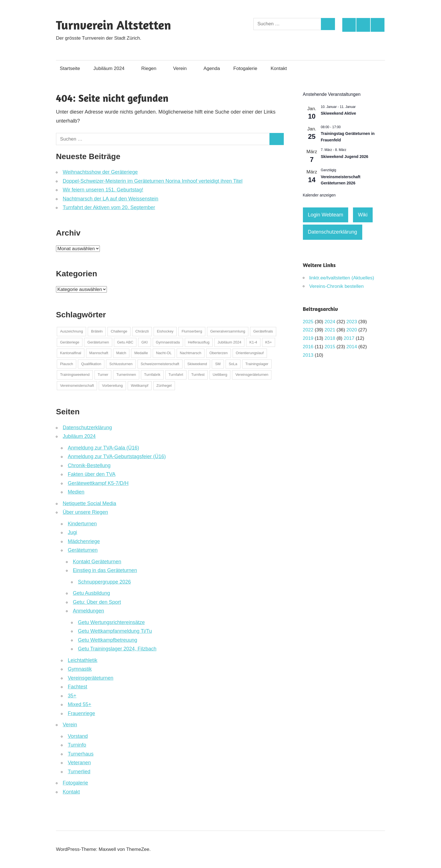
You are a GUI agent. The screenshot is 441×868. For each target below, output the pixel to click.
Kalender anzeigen (319, 195)
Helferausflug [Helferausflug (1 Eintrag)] (199, 342)
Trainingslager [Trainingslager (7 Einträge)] (257, 364)
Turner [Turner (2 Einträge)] (103, 375)
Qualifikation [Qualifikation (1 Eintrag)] (91, 364)
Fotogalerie (245, 68)
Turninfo (77, 745)
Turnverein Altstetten (113, 25)
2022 (308, 330)
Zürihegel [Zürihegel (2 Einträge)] (164, 386)
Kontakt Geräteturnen (97, 562)
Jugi (72, 532)
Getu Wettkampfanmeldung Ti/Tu (115, 631)
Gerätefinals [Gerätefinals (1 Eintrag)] (263, 331)
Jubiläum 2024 (112, 68)
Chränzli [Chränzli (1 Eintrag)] (142, 331)
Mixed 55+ (80, 704)
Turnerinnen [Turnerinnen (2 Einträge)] (126, 375)
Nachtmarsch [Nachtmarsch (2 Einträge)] (191, 353)
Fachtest (77, 687)
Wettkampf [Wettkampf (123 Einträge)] (139, 386)
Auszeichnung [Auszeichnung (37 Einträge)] (71, 331)
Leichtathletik (83, 660)
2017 (349, 338)
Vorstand (78, 736)
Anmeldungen (88, 611)
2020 (352, 330)
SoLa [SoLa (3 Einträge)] (233, 364)
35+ (72, 696)
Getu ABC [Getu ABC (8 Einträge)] (125, 342)
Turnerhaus (81, 754)
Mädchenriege (84, 541)
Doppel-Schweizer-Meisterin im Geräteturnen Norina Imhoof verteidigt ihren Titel (153, 181)
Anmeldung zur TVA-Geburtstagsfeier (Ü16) (117, 456)
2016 (308, 347)
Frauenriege (81, 713)
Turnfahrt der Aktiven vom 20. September (109, 207)
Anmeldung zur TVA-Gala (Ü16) (103, 448)
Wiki (363, 215)
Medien (76, 492)
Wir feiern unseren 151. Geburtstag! (103, 190)
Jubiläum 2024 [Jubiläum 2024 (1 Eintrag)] (229, 342)
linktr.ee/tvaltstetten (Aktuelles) (342, 278)
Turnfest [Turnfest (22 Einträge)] (198, 375)
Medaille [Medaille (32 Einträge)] (141, 353)
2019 (308, 338)
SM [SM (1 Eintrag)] (218, 364)
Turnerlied (79, 772)
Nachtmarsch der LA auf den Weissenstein (111, 199)
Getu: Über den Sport (97, 602)
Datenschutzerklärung (87, 428)
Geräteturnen (83, 550)
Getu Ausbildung (91, 593)
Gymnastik (80, 669)
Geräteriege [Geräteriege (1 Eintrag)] (70, 342)
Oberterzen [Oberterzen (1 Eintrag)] (219, 353)
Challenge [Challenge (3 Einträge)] (119, 331)
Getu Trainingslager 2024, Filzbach (117, 649)
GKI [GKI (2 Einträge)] (145, 342)
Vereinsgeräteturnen (91, 678)
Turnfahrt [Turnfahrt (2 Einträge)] (176, 375)
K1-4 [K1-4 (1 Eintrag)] (253, 342)
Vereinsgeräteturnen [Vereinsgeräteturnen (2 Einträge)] (252, 375)
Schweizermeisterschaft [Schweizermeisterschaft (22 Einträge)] (160, 364)
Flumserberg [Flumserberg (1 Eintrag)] (192, 331)
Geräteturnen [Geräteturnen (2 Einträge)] (98, 342)
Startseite (70, 68)
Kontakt (282, 68)
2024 (330, 322)
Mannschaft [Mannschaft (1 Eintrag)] (99, 353)
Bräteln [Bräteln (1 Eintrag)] (97, 331)
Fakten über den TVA (92, 474)
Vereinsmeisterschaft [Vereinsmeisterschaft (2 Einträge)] (77, 386)
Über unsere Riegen (85, 512)
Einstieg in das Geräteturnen (105, 570)
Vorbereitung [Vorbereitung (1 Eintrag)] (112, 386)
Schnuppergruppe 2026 (104, 582)
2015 (330, 347)
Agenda (212, 68)
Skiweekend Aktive (339, 113)
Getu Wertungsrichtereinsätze (111, 622)
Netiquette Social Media (89, 503)
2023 (352, 322)
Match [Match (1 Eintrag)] (121, 353)
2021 (330, 330)
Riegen (152, 68)
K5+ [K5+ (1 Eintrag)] (269, 342)
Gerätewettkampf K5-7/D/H (98, 483)
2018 (330, 338)
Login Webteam (326, 215)
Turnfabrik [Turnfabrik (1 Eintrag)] (152, 375)
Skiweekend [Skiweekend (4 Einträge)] (197, 364)
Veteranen (79, 763)
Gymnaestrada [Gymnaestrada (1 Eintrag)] (168, 342)
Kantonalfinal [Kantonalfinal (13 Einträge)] (70, 353)
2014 (352, 347)
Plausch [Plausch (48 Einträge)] (66, 364)
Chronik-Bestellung (89, 465)
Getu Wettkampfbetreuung (108, 640)
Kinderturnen (82, 524)
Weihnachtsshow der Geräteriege (100, 172)
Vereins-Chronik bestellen (337, 286)
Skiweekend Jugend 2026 (345, 157)
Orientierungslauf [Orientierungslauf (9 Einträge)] (250, 353)
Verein (183, 68)
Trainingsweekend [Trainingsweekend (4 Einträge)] (75, 375)
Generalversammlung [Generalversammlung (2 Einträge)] (228, 331)
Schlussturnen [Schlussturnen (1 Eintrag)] (121, 364)
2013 (308, 355)
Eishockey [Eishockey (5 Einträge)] (165, 331)
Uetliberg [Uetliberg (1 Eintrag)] (220, 375)
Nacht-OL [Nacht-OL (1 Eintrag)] (164, 353)
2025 (308, 322)
